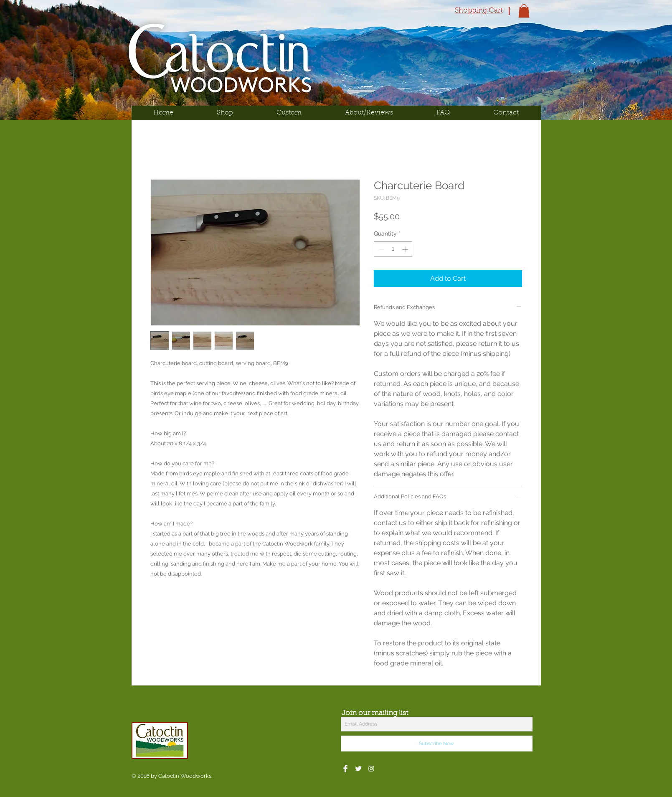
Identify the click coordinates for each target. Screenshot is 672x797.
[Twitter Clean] (358, 769)
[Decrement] (380, 249)
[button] (524, 11)
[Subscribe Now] (437, 744)
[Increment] (406, 249)
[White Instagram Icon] (371, 769)
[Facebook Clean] (345, 769)
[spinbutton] (393, 249)
